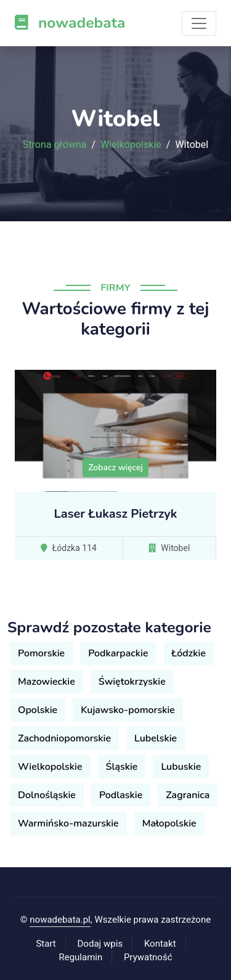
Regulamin (80, 957)
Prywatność (148, 957)
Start (46, 944)
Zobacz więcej (115, 468)
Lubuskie (181, 767)
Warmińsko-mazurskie (68, 823)
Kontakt (160, 944)
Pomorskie (41, 653)
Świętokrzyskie (132, 682)
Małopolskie (169, 823)
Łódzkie (189, 653)
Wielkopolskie (131, 145)
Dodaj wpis (100, 944)
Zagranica (188, 795)
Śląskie (122, 767)
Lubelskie (156, 738)
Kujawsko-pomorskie (128, 710)
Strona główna (55, 145)
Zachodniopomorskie (64, 738)
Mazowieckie (47, 682)
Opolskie (38, 710)
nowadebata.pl (60, 920)
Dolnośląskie (47, 795)
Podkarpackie (118, 653)
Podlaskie (121, 795)
